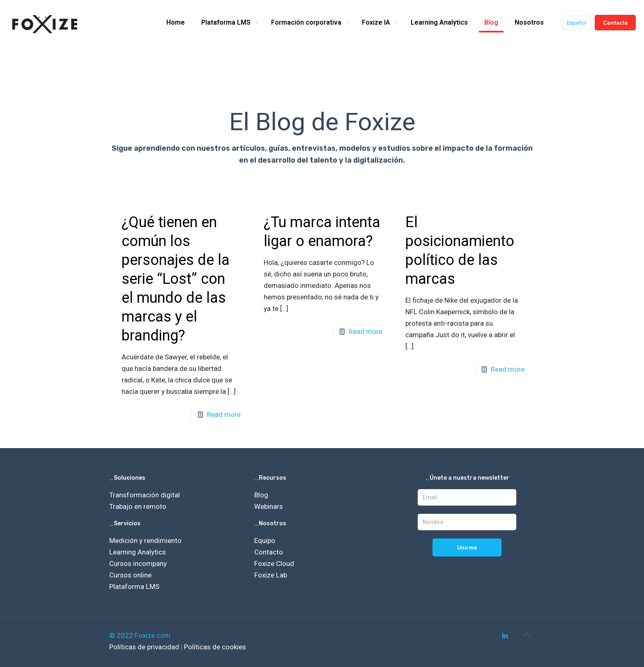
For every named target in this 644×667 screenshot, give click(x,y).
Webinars (269, 506)
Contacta (615, 23)
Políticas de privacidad (145, 647)
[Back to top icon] (526, 635)
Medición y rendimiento (145, 540)
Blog (261, 495)
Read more (224, 414)
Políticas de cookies (215, 647)
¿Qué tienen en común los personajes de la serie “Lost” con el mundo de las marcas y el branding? (176, 279)
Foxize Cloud (274, 563)
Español (576, 23)
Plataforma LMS (134, 586)
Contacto (269, 552)
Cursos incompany (138, 563)
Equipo (265, 540)
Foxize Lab (271, 575)
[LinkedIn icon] (505, 636)
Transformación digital (145, 495)
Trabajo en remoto (138, 506)
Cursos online (130, 575)
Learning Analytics (138, 552)
